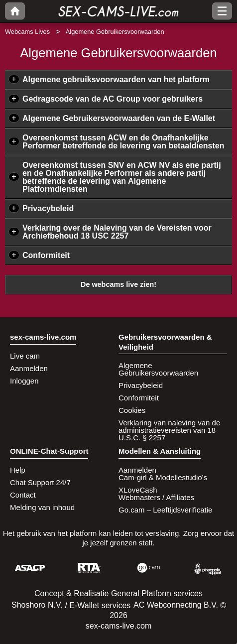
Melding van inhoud (42, 507)
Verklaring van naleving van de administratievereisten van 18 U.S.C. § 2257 (169, 430)
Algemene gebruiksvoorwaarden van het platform (116, 79)
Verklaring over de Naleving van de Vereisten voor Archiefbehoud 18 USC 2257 (117, 232)
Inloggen (24, 381)
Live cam (25, 356)
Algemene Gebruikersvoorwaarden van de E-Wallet (119, 118)
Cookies (132, 410)
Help (18, 470)
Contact (23, 495)
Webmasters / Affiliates (156, 497)
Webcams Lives (27, 32)
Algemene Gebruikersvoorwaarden (158, 369)
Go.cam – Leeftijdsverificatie (165, 510)
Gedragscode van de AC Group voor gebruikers (113, 99)
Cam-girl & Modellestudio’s (163, 477)
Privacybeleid (48, 208)
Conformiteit (46, 255)
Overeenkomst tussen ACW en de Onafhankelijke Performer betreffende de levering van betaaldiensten (123, 142)
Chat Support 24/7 (40, 482)
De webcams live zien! (118, 284)
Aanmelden (29, 368)
